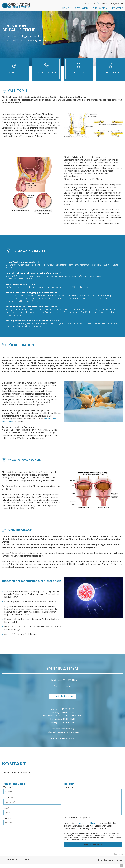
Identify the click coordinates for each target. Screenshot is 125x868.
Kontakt (118, 8)
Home (65, 8)
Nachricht (68, 791)
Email (6, 812)
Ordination (100, 8)
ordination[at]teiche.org (63, 699)
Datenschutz (109, 864)
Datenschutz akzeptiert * (77, 821)
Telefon (8, 823)
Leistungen (81, 8)
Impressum (119, 864)
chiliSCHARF (120, 858)
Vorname (8, 791)
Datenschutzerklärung (88, 827)
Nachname (9, 802)
